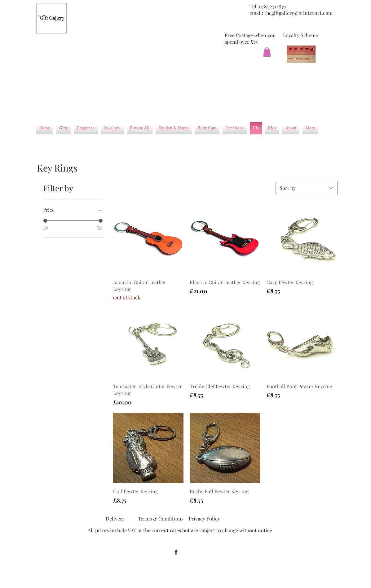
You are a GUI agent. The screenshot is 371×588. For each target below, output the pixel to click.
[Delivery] (115, 519)
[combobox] (307, 188)
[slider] (45, 221)
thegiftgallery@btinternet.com (298, 13)
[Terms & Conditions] (161, 519)
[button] (267, 52)
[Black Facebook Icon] (176, 552)
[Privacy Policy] (205, 519)
